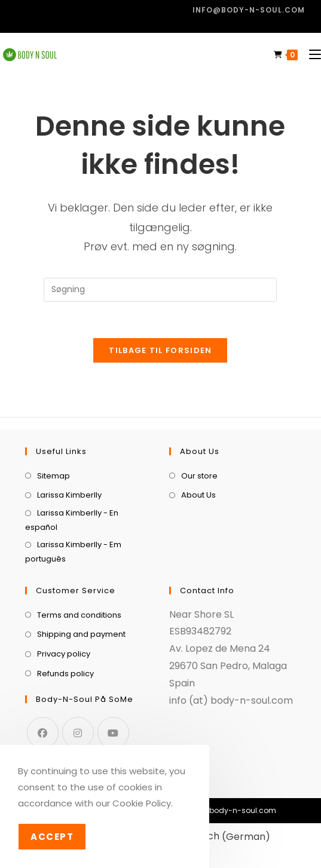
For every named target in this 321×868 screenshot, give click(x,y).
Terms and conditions (79, 615)
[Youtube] (113, 733)
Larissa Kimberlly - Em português (73, 551)
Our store (199, 476)
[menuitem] (218, 837)
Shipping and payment (81, 634)
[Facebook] (43, 733)
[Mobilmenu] (311, 55)
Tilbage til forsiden (160, 350)
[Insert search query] (160, 290)
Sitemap (53, 476)
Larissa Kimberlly (69, 495)
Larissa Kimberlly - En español (72, 520)
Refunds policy (65, 674)
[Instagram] (78, 733)
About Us (198, 495)
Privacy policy (64, 654)
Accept (52, 837)
